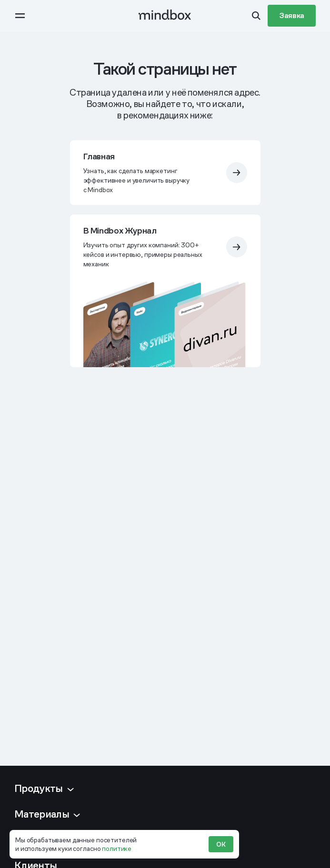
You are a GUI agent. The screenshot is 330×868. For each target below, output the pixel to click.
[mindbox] (165, 16)
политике (117, 848)
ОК (221, 844)
